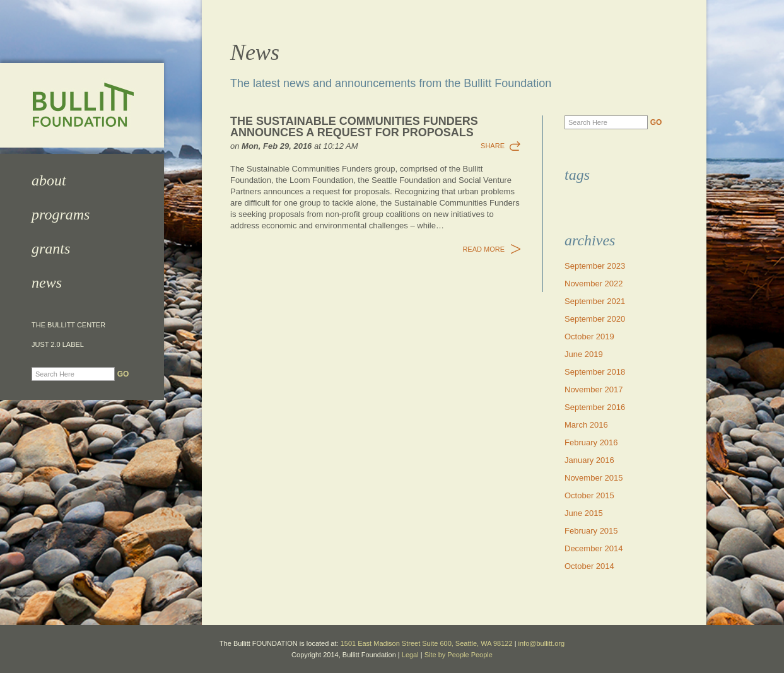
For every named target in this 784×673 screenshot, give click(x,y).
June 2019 (584, 354)
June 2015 (584, 513)
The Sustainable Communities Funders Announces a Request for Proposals (354, 127)
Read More (483, 249)
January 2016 (589, 460)
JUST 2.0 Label (58, 345)
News (47, 283)
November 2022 (594, 284)
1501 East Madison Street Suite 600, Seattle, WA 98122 (427, 643)
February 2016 (591, 442)
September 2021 (595, 301)
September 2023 (595, 266)
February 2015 (591, 531)
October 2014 (589, 566)
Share (493, 146)
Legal (410, 655)
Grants (51, 249)
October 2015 (589, 495)
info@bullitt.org (542, 643)
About (49, 180)
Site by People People (459, 655)
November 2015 (594, 478)
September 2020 (595, 319)
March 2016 (586, 425)
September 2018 (595, 372)
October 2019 (589, 336)
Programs (61, 214)
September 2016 (595, 407)
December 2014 (594, 548)
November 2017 (594, 389)
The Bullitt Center (68, 325)
